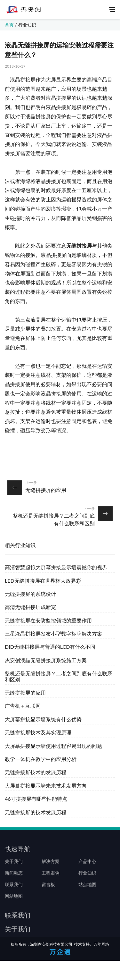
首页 (9, 25)
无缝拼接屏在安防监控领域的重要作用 (48, 620)
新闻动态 (14, 888)
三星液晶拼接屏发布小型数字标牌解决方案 (53, 634)
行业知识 (27, 25)
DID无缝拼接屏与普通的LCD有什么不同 (50, 647)
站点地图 (87, 900)
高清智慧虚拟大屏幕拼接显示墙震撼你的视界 (56, 567)
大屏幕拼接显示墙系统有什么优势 (43, 719)
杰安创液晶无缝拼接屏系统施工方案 (46, 660)
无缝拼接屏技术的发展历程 (36, 772)
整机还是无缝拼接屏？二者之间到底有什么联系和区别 (54, 519)
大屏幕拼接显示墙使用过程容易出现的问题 (53, 746)
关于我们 (14, 876)
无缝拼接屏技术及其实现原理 (38, 732)
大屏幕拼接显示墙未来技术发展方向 (46, 786)
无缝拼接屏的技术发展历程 (36, 812)
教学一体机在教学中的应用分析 (41, 759)
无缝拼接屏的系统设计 (30, 594)
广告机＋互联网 (23, 706)
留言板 (48, 900)
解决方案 (51, 876)
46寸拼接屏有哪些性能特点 (36, 799)
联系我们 (14, 900)
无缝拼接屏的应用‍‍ (46, 490)
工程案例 (51, 888)
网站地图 (14, 911)
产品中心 (87, 876)
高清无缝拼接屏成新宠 (30, 607)
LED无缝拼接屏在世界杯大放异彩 (43, 581)
